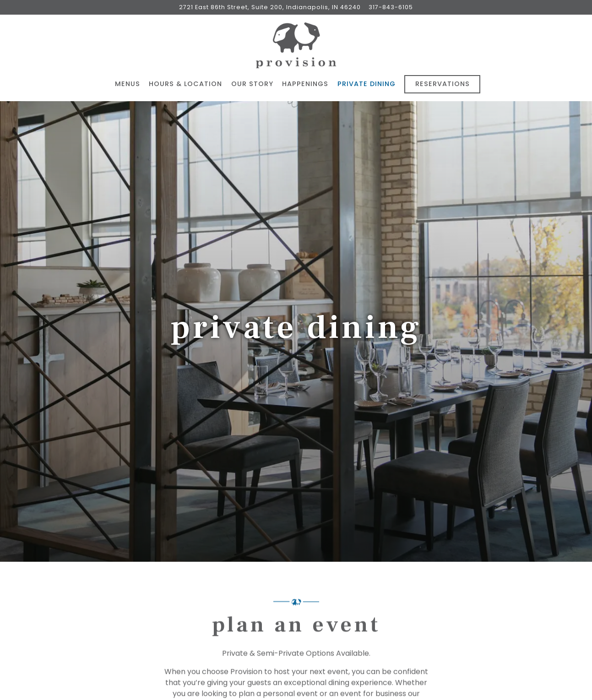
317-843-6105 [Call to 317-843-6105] (391, 7)
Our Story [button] (252, 84)
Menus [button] (128, 84)
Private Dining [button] (367, 84)
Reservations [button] (443, 84)
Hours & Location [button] (185, 84)
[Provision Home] (296, 45)
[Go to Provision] (270, 7)
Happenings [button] (305, 84)
